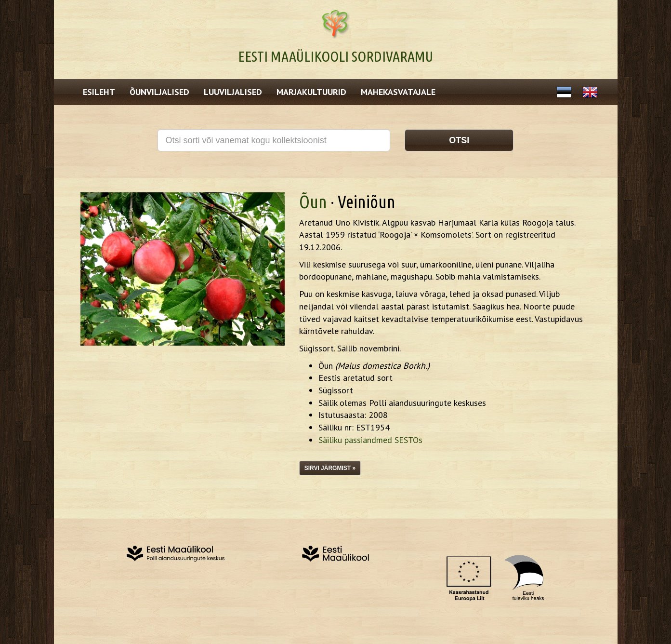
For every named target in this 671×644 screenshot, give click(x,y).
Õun (313, 202)
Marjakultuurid (311, 92)
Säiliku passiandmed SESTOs (370, 440)
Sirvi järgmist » (330, 468)
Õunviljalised (159, 92)
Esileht (99, 92)
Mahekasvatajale (398, 92)
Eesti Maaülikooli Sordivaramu (335, 56)
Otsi (459, 140)
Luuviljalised (233, 92)
